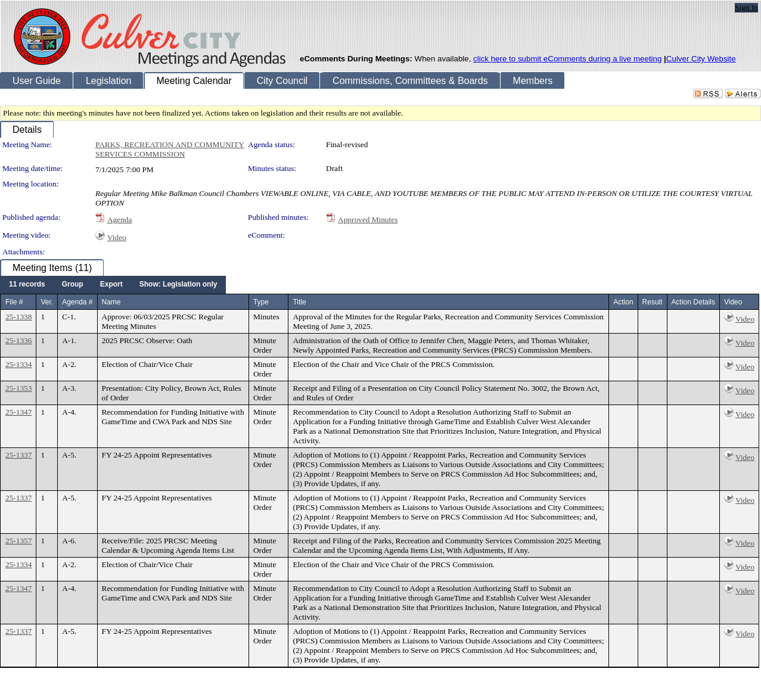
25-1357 (18, 541)
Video (117, 237)
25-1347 (18, 412)
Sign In (746, 7)
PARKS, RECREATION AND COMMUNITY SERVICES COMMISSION (170, 149)
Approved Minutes (368, 220)
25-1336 (18, 340)
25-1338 (18, 317)
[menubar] (113, 285)
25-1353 (18, 388)
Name (111, 302)
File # (14, 302)
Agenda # (77, 302)
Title (299, 302)
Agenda (119, 220)
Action (623, 302)
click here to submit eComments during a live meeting (567, 59)
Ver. (47, 302)
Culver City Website (701, 59)
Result (653, 302)
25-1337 (18, 455)
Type (261, 302)
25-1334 (18, 364)
